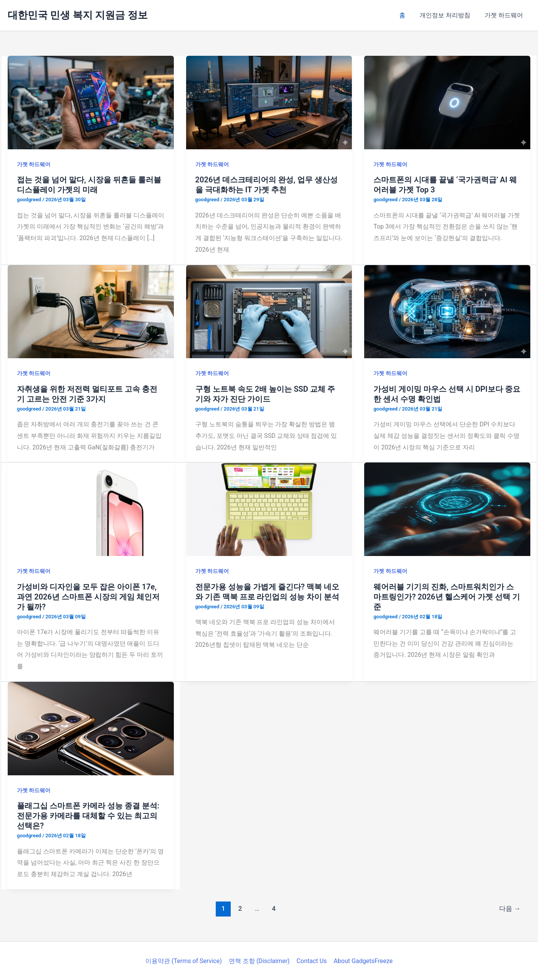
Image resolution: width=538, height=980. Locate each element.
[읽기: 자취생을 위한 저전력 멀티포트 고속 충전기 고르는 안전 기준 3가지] (91, 311)
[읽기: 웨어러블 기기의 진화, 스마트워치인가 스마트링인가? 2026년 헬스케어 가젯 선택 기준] (447, 509)
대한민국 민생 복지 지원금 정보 (78, 15)
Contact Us (311, 961)
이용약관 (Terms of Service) (185, 961)
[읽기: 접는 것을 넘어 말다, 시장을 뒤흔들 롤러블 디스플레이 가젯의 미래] (91, 102)
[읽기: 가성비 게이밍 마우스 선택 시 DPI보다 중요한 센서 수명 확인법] (447, 311)
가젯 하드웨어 (505, 15)
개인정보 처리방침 (448, 15)
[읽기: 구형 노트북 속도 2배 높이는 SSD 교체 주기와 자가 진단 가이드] (269, 311)
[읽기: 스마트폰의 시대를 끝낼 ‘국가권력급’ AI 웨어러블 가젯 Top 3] (447, 102)
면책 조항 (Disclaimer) (260, 961)
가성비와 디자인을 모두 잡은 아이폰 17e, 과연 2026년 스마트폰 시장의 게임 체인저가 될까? (88, 597)
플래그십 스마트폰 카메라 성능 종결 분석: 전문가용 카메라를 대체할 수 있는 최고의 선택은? (88, 816)
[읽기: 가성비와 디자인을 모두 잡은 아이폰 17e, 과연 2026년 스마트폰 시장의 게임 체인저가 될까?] (91, 509)
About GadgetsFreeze (362, 961)
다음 (510, 908)
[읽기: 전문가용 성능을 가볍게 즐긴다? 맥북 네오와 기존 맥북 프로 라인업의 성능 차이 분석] (269, 509)
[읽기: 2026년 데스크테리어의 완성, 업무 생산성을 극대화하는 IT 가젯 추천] (269, 102)
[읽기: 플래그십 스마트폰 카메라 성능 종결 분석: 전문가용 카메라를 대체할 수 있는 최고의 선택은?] (91, 728)
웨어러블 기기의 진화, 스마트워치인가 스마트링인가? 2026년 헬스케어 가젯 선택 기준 (446, 597)
